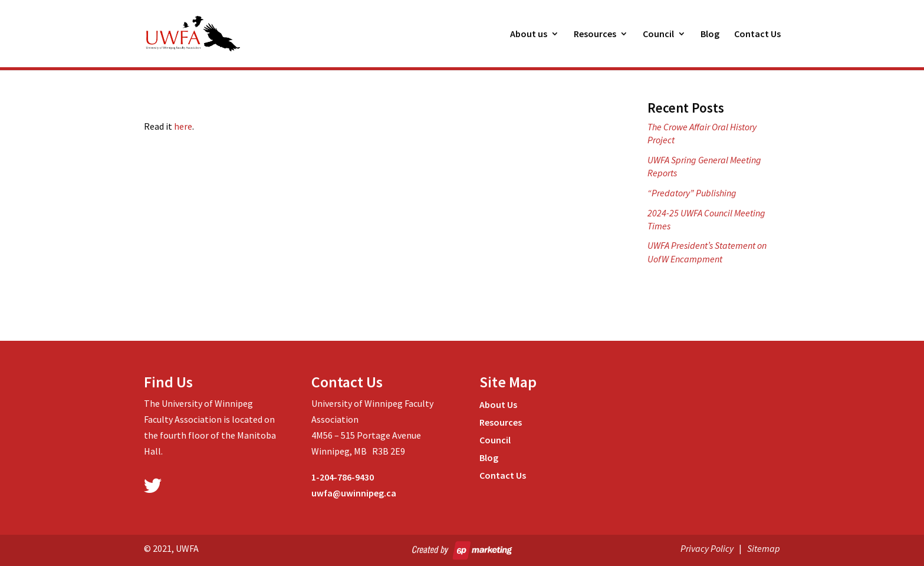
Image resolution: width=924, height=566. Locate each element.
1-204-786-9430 (343, 477)
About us (529, 34)
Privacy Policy (707, 548)
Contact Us (757, 34)
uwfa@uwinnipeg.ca (354, 493)
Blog (710, 34)
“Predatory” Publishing (692, 193)
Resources (595, 34)
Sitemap (764, 548)
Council (658, 34)
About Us (498, 405)
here (183, 126)
